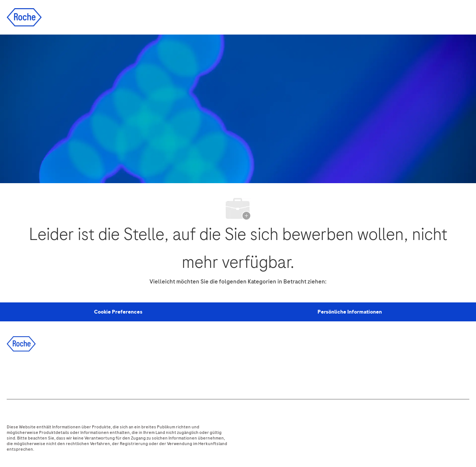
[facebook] (17, 373)
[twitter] (57, 373)
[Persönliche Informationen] (350, 312)
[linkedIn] (37, 373)
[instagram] (77, 373)
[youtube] (97, 373)
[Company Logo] (24, 17)
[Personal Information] (118, 312)
